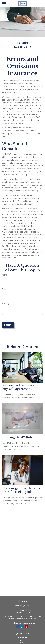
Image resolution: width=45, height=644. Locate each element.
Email (4, 289)
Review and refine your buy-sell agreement (20, 387)
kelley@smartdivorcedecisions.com (23, 623)
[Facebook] (18, 627)
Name (4, 275)
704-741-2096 (25, 606)
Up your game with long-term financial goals (21, 490)
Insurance (23, 643)
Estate (23, 640)
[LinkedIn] (22, 627)
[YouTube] (26, 627)
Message (6, 304)
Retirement (23, 638)
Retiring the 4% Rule (18, 437)
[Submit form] (8, 325)
